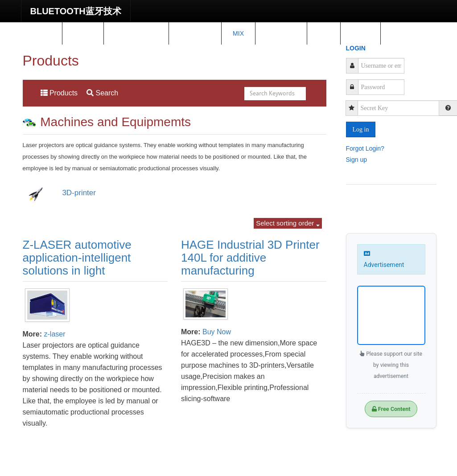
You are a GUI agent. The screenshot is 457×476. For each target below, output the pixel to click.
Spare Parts (136, 33)
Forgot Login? (365, 148)
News (83, 33)
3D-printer (79, 193)
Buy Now (217, 332)
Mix (238, 33)
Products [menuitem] (59, 93)
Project (281, 33)
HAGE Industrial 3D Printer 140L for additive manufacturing (250, 257)
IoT (323, 33)
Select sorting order (288, 223)
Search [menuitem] (102, 93)
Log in (361, 129)
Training (195, 33)
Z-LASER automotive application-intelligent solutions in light (77, 257)
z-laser (55, 334)
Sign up (356, 159)
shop (361, 33)
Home (41, 33)
